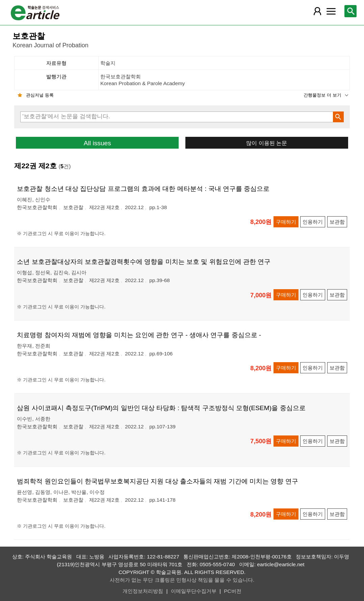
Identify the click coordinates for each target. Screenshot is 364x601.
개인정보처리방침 (143, 591)
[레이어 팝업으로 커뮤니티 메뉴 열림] (331, 11)
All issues (97, 143)
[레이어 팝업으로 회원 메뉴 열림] (317, 11)
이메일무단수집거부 (194, 591)
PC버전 (232, 591)
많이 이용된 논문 (267, 143)
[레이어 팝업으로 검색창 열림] (350, 11)
